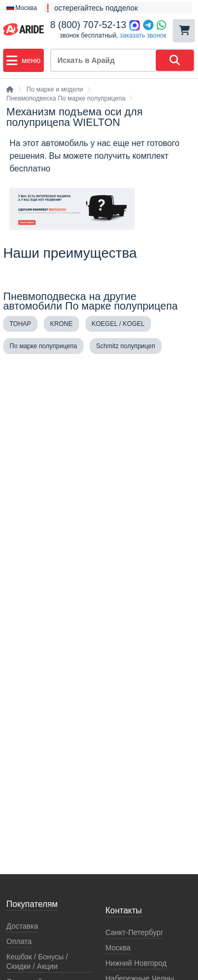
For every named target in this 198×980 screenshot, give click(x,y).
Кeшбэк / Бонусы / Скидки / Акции (37, 961)
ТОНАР (20, 324)
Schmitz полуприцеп (126, 346)
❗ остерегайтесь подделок (91, 8)
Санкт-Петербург (135, 932)
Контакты (124, 910)
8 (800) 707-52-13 (88, 25)
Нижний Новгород (136, 963)
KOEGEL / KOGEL (118, 324)
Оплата (19, 941)
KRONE (62, 324)
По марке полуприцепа (43, 346)
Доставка (22, 926)
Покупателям (32, 904)
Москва (118, 948)
